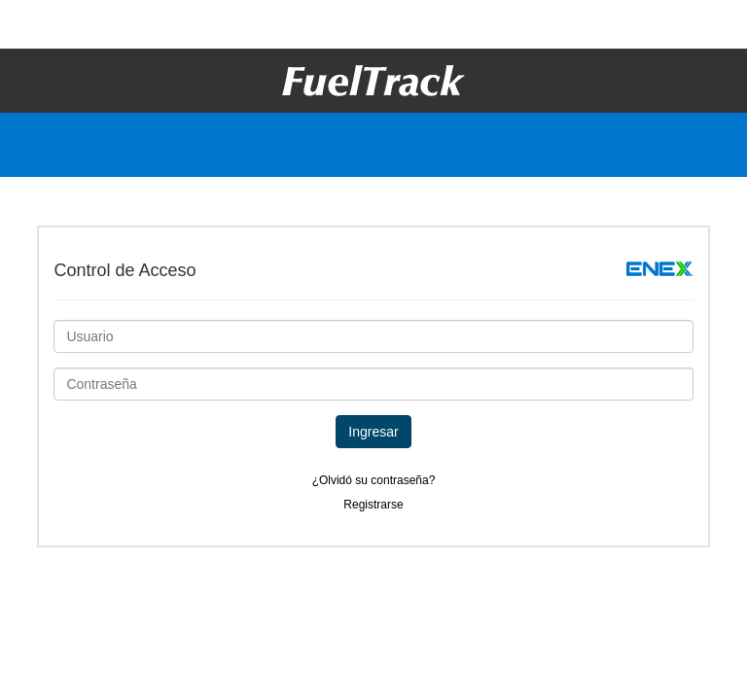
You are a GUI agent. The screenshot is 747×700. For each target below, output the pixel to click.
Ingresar (373, 432)
